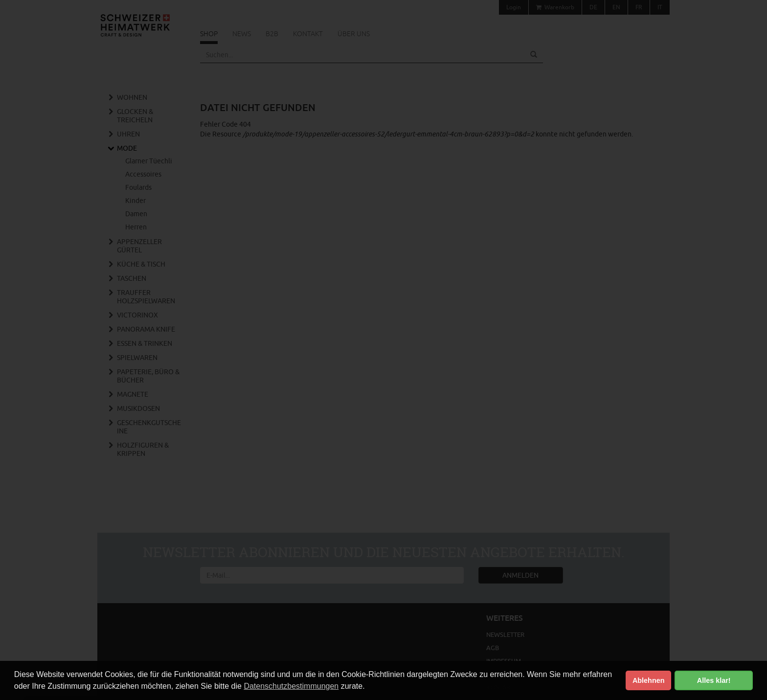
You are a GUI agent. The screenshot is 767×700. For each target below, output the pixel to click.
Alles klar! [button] (714, 680)
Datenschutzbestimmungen (291, 686)
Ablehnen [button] (649, 680)
